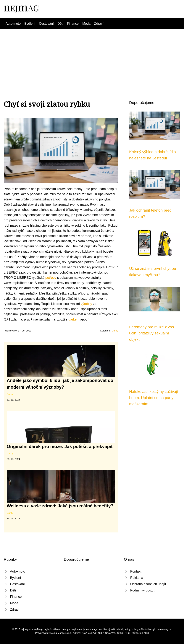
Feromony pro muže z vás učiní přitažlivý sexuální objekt (151, 333)
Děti (60, 24)
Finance (73, 24)
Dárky (115, 331)
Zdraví (99, 24)
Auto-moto (13, 24)
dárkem (74, 319)
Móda (86, 24)
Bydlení (30, 24)
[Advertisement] (92, 57)
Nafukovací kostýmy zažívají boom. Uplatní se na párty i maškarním (154, 398)
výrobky (87, 304)
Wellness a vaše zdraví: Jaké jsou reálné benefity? (60, 506)
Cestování (46, 24)
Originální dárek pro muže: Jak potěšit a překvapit (60, 446)
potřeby (51, 278)
